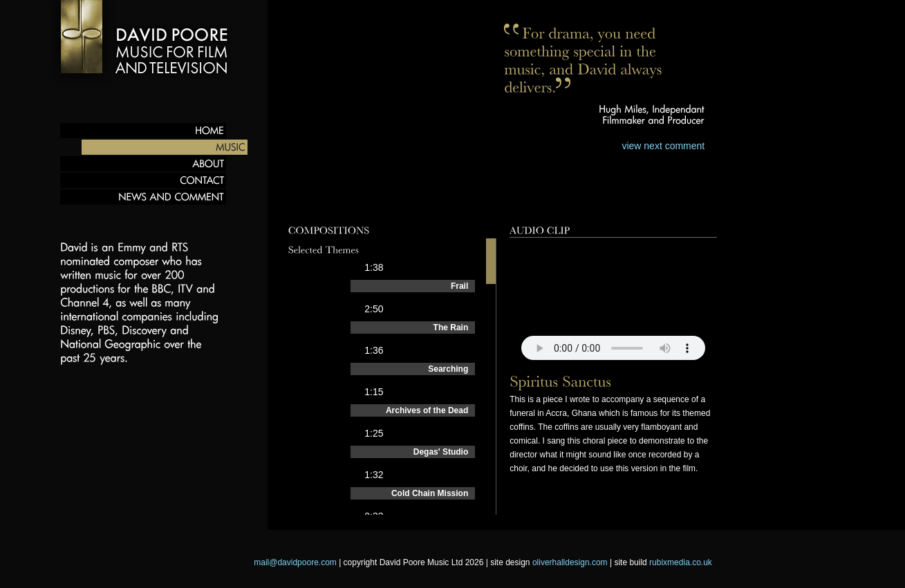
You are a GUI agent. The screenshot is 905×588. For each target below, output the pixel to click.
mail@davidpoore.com (295, 562)
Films (442, 203)
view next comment (663, 146)
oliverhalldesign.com (570, 562)
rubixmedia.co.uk (681, 562)
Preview (310, 203)
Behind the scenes (536, 203)
